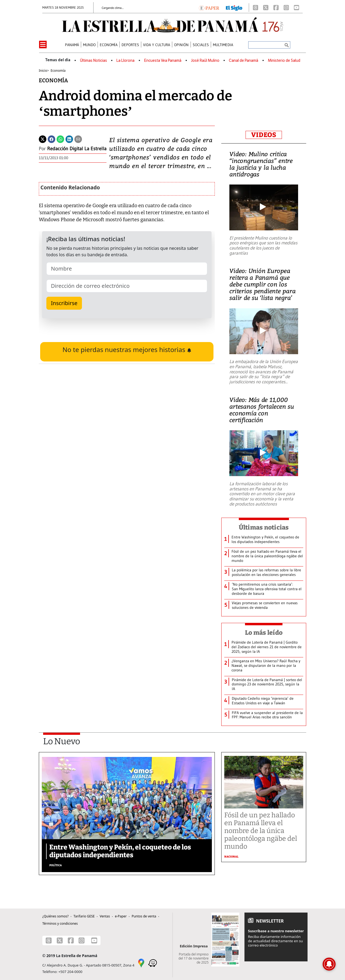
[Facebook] (276, 8)
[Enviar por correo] (78, 139)
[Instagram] (286, 8)
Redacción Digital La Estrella (77, 149)
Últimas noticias (264, 527)
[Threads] (256, 8)
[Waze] (153, 963)
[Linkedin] (69, 139)
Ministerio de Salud (284, 61)
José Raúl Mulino (205, 61)
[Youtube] (296, 8)
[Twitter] (43, 139)
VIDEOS (264, 135)
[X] (266, 8)
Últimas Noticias (94, 61)
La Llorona (125, 61)
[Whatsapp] (60, 139)
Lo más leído (264, 633)
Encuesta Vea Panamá (163, 61)
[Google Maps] (141, 963)
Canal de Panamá (244, 61)
